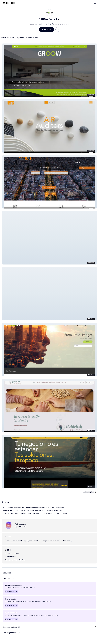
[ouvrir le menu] (95, 3)
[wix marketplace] (9, 3)
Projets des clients (8, 38)
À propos (20, 38)
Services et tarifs (32, 38)
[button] (49, 70)
